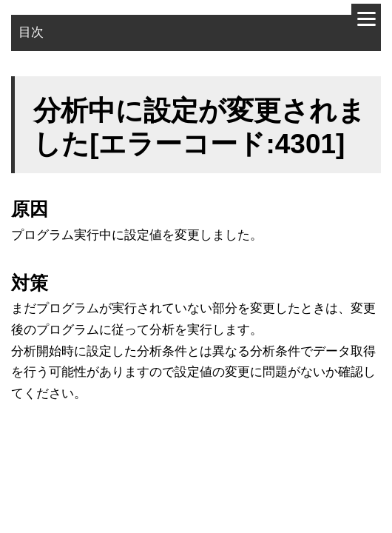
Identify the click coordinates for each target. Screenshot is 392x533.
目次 (31, 32)
